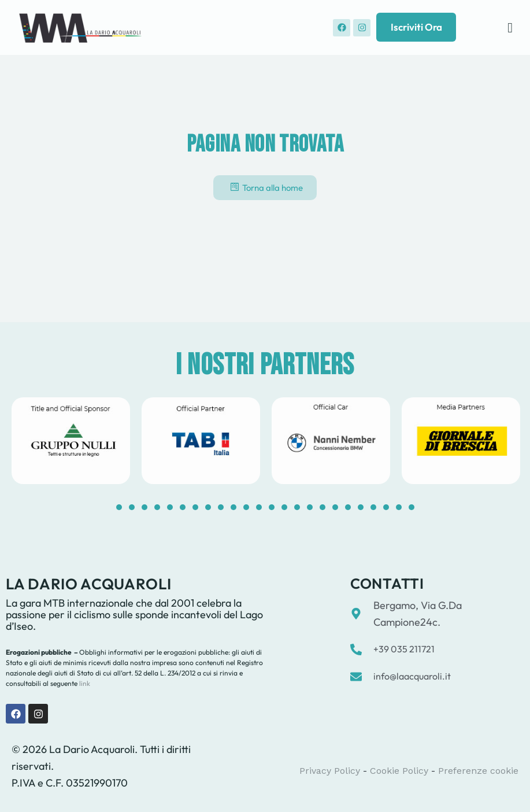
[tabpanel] (71, 441)
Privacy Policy (330, 771)
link (84, 683)
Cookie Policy (399, 771)
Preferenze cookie (478, 771)
